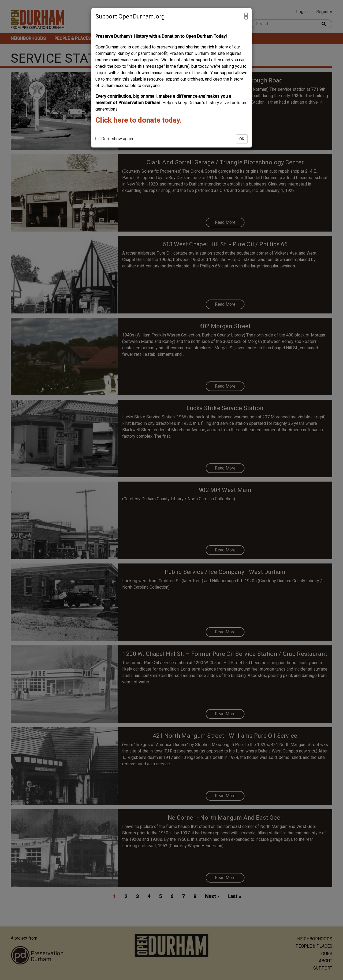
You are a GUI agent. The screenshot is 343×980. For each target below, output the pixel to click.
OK (242, 139)
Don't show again (114, 139)
